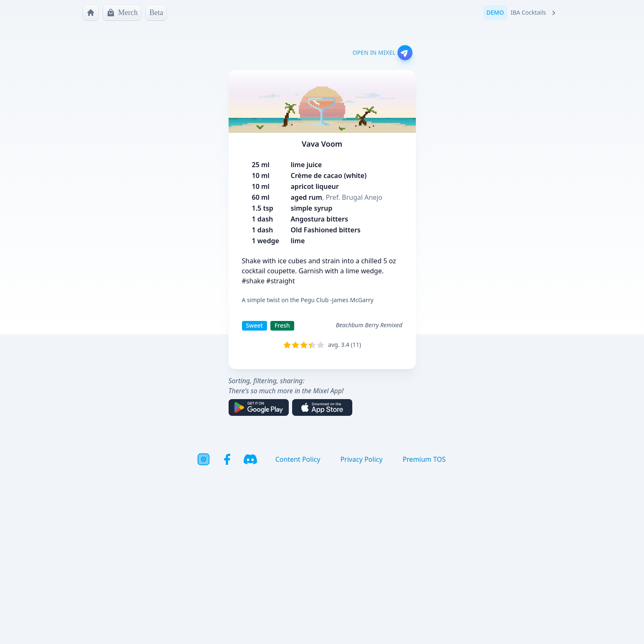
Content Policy (298, 459)
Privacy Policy (361, 459)
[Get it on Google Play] (259, 407)
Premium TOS (424, 459)
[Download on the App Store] (322, 407)
